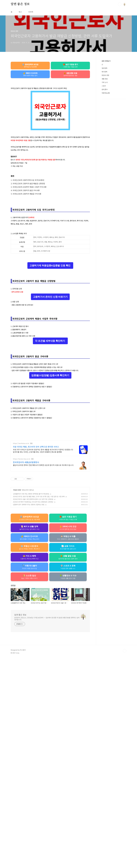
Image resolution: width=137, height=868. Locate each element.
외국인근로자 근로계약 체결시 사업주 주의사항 (30, 217)
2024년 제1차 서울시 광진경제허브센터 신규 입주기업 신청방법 (33, 709)
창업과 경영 (17, 700)
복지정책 (104, 72)
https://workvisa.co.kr (21, 653)
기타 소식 (105, 82)
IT (102, 65)
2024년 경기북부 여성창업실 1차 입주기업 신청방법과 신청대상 (33, 712)
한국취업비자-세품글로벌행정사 (26, 672)
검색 (120, 4)
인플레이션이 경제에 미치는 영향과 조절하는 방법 (29, 715)
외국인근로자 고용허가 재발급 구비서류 (27, 224)
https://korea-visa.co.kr (22, 669)
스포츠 (104, 86)
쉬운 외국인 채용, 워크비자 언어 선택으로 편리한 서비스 (36, 657)
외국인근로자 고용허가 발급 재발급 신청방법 (29, 213)
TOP (125, 861)
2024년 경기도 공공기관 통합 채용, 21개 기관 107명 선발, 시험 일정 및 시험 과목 (39, 707)
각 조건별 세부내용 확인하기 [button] (50, 461)
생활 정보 (105, 79)
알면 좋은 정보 (20, 4)
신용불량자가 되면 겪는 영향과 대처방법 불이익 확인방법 (31, 704)
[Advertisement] (50, 95)
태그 (20, 12)
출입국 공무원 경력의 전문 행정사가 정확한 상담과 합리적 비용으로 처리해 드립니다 (43, 675)
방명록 (31, 12)
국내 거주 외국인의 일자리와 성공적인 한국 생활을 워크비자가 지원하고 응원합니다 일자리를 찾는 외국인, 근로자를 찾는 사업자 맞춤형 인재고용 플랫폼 (43, 661)
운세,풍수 (105, 89)
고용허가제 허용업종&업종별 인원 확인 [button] (50, 325)
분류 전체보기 (106, 61)
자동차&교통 (106, 93)
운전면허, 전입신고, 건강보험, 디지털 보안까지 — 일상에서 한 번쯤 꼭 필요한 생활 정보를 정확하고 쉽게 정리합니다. (47, 829)
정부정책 (104, 68)
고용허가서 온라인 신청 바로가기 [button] (50, 387)
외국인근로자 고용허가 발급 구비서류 (26, 220)
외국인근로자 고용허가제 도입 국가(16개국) (28, 210)
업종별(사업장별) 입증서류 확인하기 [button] (50, 525)
